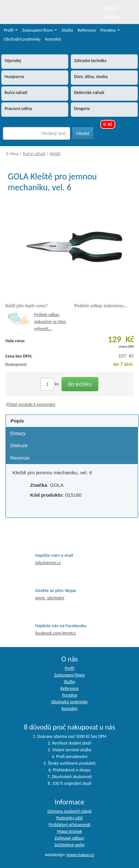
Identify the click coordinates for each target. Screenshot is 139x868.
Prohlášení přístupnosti (70, 825)
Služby (67, 30)
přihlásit (110, 8)
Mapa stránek (69, 831)
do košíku (80, 384)
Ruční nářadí (34, 154)
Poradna (110, 30)
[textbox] (37, 133)
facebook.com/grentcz (56, 633)
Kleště (55, 154)
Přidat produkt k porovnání (31, 404)
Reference (87, 30)
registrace (112, 17)
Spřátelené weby (70, 845)
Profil (11, 30)
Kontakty (53, 39)
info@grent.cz (48, 563)
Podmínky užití (69, 818)
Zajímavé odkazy (69, 838)
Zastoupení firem (40, 30)
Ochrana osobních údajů (69, 811)
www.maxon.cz (80, 855)
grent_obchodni (50, 598)
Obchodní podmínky (22, 39)
